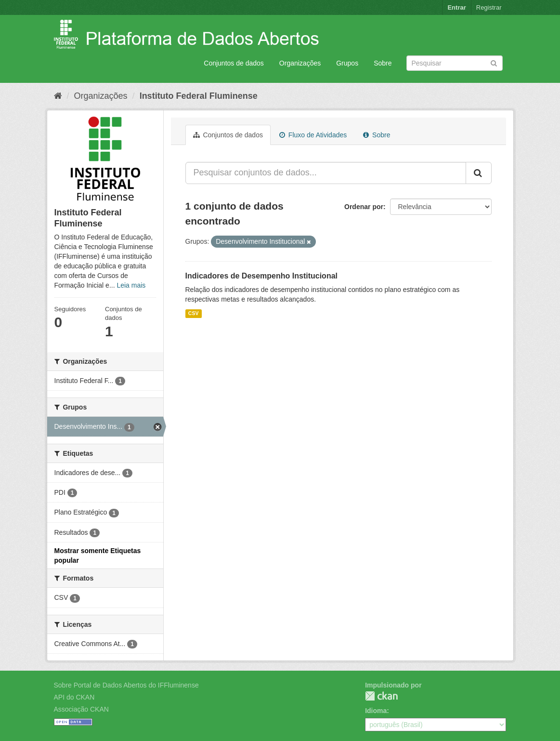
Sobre (383, 63)
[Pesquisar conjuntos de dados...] (326, 173)
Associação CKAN (81, 709)
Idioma (376, 711)
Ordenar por (364, 207)
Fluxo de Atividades (313, 135)
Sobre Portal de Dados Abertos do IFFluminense (126, 685)
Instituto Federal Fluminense (199, 96)
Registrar (489, 7)
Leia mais (131, 285)
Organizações (300, 63)
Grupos (347, 63)
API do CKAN (74, 697)
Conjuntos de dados (234, 63)
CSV (194, 313)
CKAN (381, 696)
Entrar (456, 7)
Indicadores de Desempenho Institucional (262, 276)
